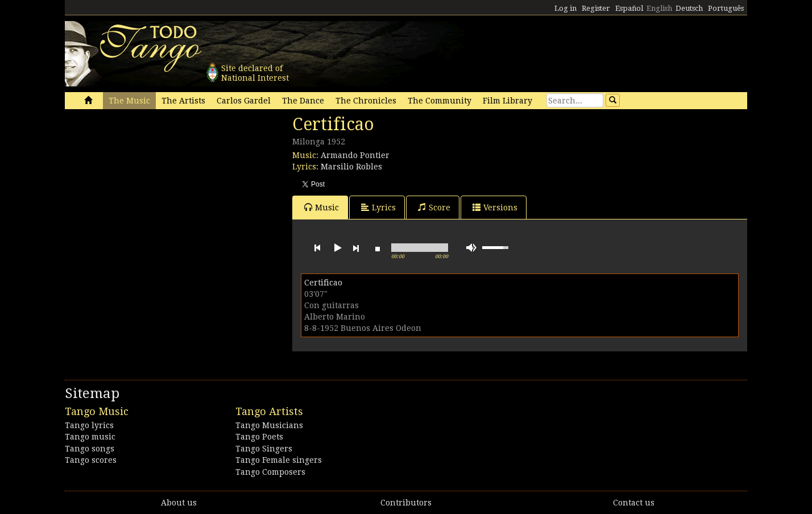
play (337, 248)
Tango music (90, 437)
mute (471, 248)
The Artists (183, 101)
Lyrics (378, 207)
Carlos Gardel (244, 101)
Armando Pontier (355, 155)
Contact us (634, 503)
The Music (129, 101)
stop (378, 248)
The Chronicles (366, 101)
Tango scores (91, 460)
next (356, 248)
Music (322, 207)
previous (317, 248)
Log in (565, 8)
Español (629, 8)
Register (596, 8)
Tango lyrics (89, 425)
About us (179, 503)
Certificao (323, 283)
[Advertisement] (150, 192)
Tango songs (90, 449)
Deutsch (689, 8)
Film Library (507, 101)
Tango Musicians (269, 425)
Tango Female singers (279, 460)
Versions (495, 207)
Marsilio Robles (351, 167)
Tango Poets (259, 437)
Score (434, 207)
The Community (440, 101)
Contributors (406, 503)
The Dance (303, 101)
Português (726, 8)
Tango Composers (270, 472)
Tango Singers (264, 449)
